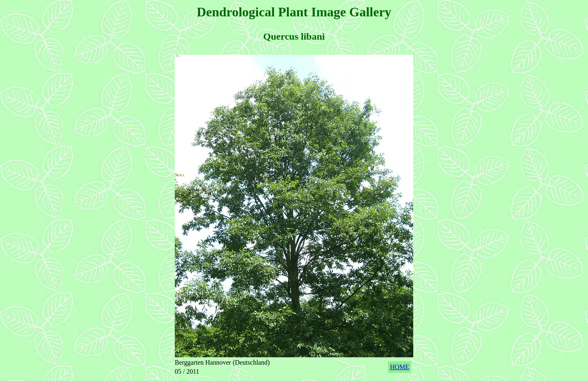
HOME (400, 367)
